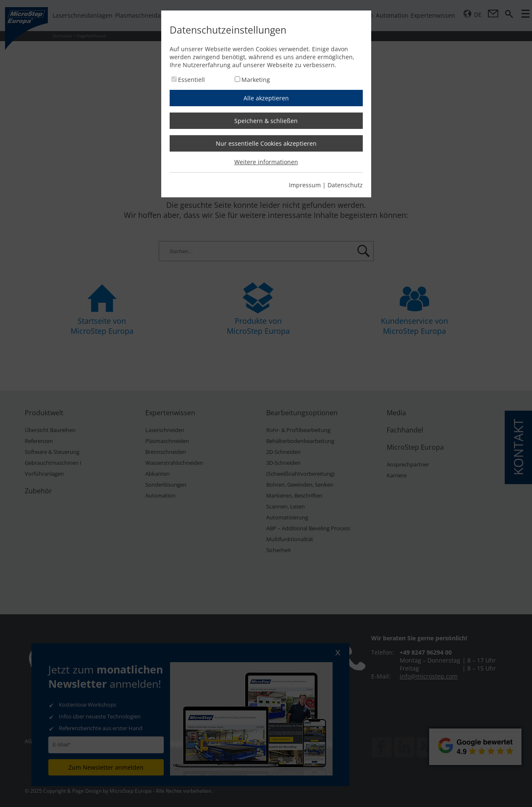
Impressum (305, 185)
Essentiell (191, 80)
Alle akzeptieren (266, 98)
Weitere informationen (266, 162)
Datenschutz (345, 185)
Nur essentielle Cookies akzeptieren (266, 143)
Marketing (256, 80)
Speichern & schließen (266, 121)
